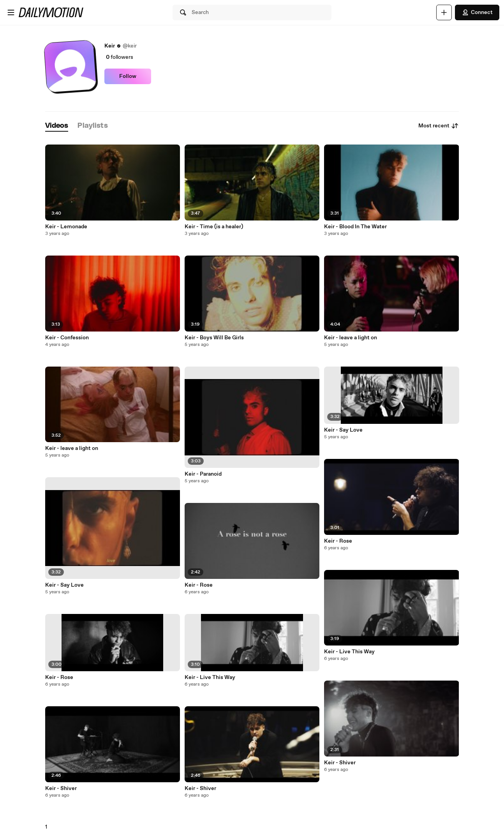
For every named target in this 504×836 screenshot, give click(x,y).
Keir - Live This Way (210, 677)
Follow (128, 76)
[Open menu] (11, 12)
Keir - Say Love (64, 585)
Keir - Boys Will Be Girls (214, 338)
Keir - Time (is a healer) (214, 227)
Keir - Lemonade (66, 227)
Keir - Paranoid (203, 474)
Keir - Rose (59, 677)
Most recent (439, 126)
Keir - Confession (67, 338)
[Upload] (444, 12)
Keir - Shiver (61, 788)
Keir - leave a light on (72, 448)
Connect (477, 12)
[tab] (57, 126)
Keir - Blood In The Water (355, 227)
